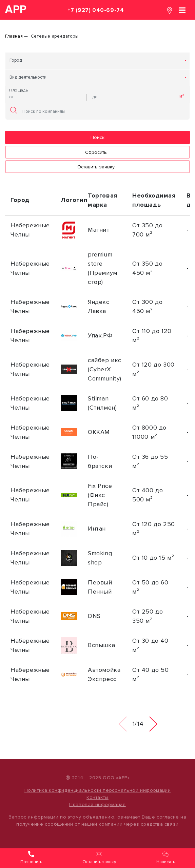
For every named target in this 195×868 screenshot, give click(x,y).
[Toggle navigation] (182, 10)
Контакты (97, 797)
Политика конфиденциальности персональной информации (98, 790)
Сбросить (96, 152)
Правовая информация (97, 804)
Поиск (97, 137)
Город (16, 60)
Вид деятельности (28, 77)
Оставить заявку (96, 167)
